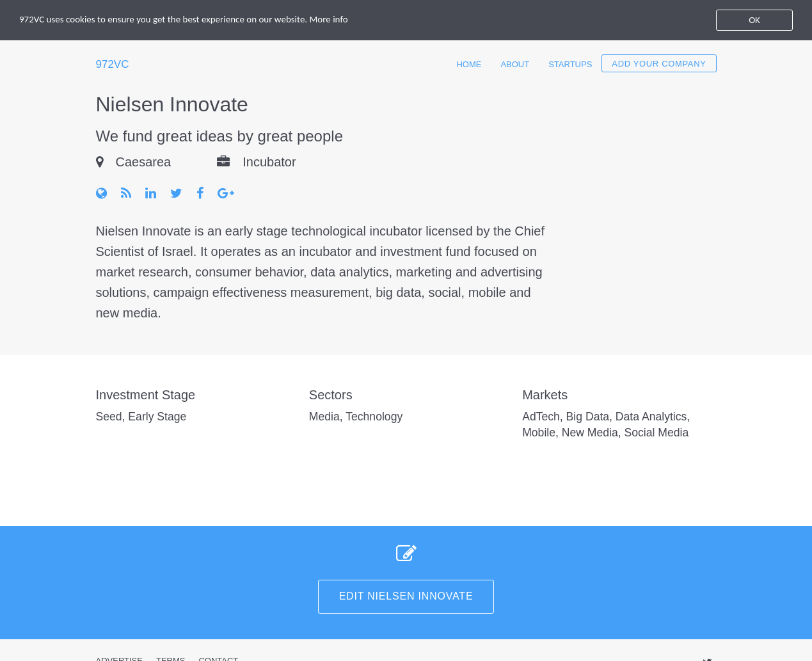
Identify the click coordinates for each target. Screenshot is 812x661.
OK (754, 20)
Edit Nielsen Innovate (406, 596)
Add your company (659, 64)
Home (469, 64)
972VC (113, 64)
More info (329, 19)
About (515, 64)
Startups (570, 64)
